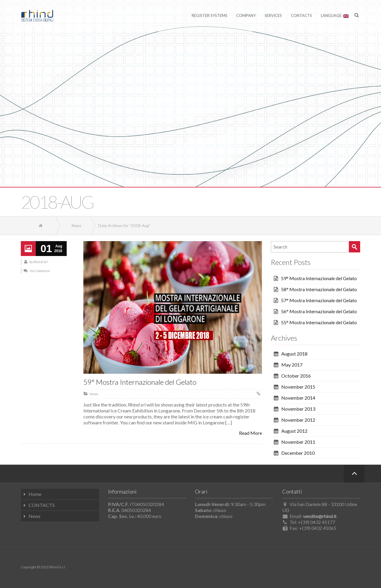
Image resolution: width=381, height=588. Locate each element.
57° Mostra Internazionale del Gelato (319, 300)
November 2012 (298, 420)
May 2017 (292, 365)
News (94, 394)
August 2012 (294, 431)
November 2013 (298, 409)
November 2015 (298, 387)
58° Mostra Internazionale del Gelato (319, 289)
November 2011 (298, 442)
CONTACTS (42, 505)
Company (246, 15)
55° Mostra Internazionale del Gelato (319, 322)
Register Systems (210, 15)
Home (35, 494)
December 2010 (298, 453)
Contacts (301, 15)
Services (273, 15)
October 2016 (296, 376)
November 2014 (298, 398)
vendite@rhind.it (320, 516)
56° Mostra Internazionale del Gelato (319, 311)
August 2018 (294, 354)
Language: (335, 15)
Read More (250, 433)
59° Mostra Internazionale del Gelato (140, 382)
